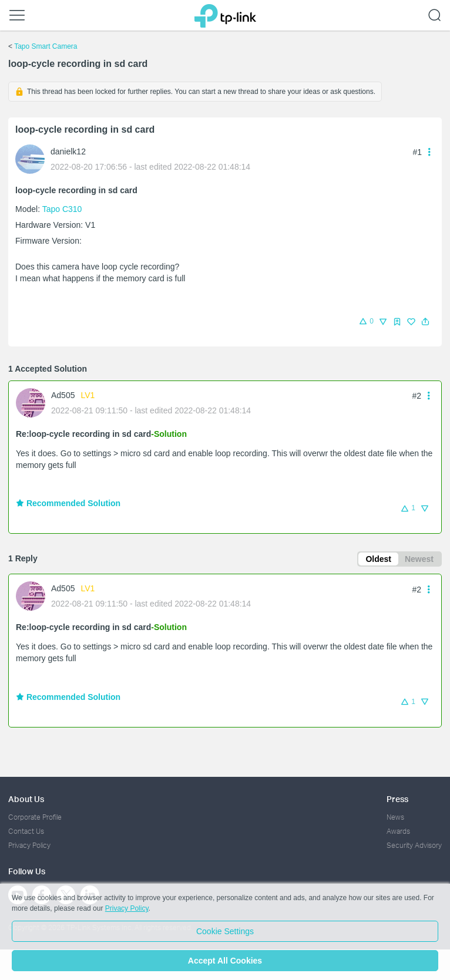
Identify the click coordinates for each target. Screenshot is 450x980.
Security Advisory (414, 845)
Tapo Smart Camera (46, 46)
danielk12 (68, 151)
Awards (398, 831)
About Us (26, 799)
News (395, 817)
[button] (425, 322)
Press (397, 799)
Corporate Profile (35, 817)
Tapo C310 (62, 209)
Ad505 (63, 395)
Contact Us (26, 831)
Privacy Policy (29, 845)
